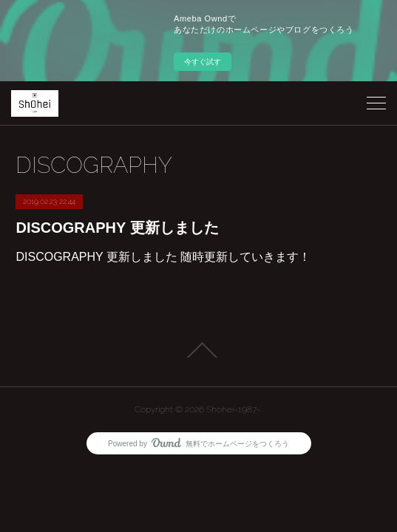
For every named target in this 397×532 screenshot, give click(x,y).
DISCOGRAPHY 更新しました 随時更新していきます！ (163, 257)
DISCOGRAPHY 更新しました (117, 228)
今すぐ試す (203, 62)
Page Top (198, 350)
